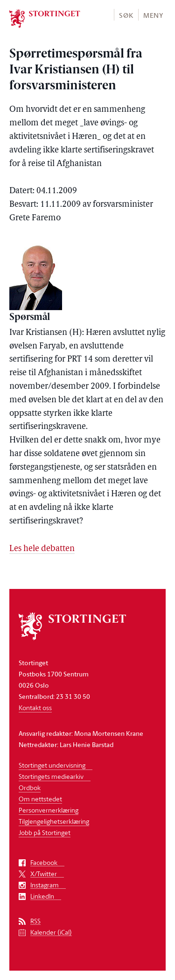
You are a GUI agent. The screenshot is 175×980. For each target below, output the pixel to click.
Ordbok (30, 788)
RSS (35, 921)
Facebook (44, 863)
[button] (126, 15)
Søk (126, 15)
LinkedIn (42, 897)
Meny (153, 15)
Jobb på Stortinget (45, 832)
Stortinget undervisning (52, 765)
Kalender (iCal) (51, 933)
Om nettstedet (40, 799)
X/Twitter (44, 874)
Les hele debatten (42, 549)
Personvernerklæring (49, 810)
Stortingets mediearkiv (51, 776)
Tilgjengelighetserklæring (54, 821)
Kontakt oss (35, 708)
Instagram (45, 885)
